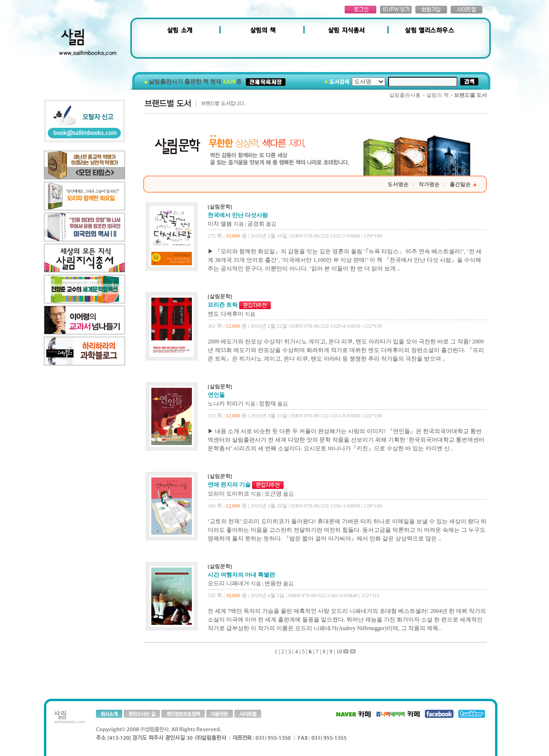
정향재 (267, 404)
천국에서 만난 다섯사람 (238, 215)
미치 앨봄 (220, 224)
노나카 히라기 (226, 404)
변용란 (273, 583)
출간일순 (464, 184)
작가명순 (429, 184)
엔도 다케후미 (226, 314)
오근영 (273, 494)
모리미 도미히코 (228, 494)
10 (339, 652)
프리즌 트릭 (223, 305)
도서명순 (398, 184)
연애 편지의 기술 (230, 485)
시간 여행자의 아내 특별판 (241, 575)
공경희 (256, 224)
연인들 (216, 395)
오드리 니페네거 (228, 583)
